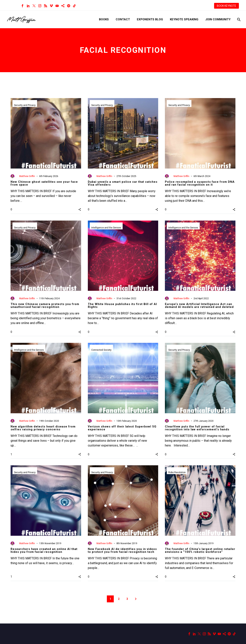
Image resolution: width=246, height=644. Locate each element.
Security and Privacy (25, 105)
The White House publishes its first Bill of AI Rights (122, 305)
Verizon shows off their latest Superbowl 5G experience (122, 428)
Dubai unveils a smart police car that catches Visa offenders (123, 183)
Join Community (218, 19)
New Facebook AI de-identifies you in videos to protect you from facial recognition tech (122, 550)
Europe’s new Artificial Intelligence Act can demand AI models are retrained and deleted (199, 305)
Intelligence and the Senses (106, 228)
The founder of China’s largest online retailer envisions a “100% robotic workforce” (200, 550)
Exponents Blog (150, 19)
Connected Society (101, 350)
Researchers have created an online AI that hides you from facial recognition (44, 550)
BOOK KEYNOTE (226, 6)
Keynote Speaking (184, 19)
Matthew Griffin (27, 176)
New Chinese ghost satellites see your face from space (44, 183)
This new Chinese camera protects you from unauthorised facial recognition (45, 305)
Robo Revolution (177, 472)
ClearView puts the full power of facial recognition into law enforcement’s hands (197, 428)
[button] (80, 209)
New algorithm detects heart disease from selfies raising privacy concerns (43, 428)
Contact (123, 19)
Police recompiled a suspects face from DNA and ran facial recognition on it (200, 183)
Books (104, 19)
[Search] (238, 19)
